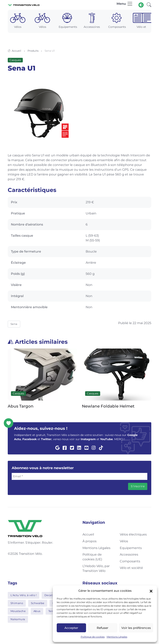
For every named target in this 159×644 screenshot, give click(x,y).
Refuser (102, 628)
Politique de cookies (93, 637)
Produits (33, 51)
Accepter (71, 628)
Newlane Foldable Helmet (108, 406)
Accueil (16, 51)
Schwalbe (38, 603)
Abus (37, 611)
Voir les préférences (136, 628)
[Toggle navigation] (125, 5)
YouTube (106, 439)
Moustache (18, 611)
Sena (14, 324)
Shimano (17, 603)
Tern (51, 611)
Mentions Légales (117, 637)
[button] (151, 591)
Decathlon (52, 595)
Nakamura (18, 619)
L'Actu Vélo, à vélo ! (24, 595)
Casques (15, 60)
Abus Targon (21, 406)
